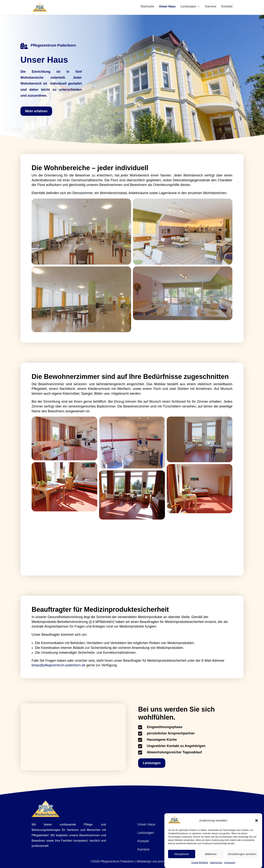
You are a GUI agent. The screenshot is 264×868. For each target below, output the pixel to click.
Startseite (147, 8)
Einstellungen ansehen (242, 854)
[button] (257, 820)
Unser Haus (167, 8)
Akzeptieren (182, 854)
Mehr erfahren (36, 111)
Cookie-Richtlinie (200, 863)
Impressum (230, 863)
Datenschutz (216, 863)
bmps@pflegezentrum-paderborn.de (58, 665)
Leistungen (188, 8)
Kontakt (227, 8)
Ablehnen (211, 854)
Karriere (211, 8)
